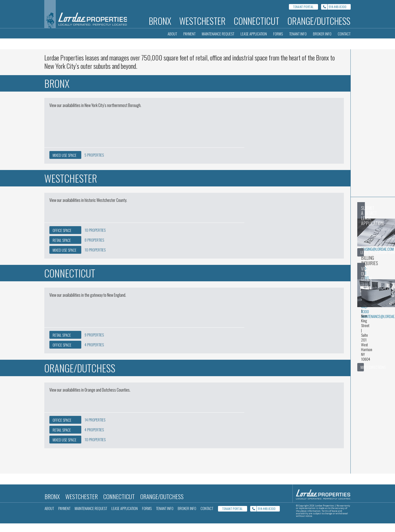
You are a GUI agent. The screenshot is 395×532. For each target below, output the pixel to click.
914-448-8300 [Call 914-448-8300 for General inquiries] (248, 230)
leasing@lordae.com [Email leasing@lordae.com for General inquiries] (254, 235)
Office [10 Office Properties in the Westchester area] (62, 239)
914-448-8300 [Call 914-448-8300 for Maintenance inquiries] (248, 268)
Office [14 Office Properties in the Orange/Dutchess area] (62, 429)
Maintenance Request (218, 34)
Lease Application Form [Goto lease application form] (320, 253)
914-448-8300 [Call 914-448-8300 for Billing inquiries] (248, 249)
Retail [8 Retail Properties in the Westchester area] (62, 249)
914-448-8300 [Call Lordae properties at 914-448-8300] (338, 7)
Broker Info (322, 34)
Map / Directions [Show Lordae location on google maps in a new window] (315, 325)
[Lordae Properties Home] (86, 14)
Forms (278, 34)
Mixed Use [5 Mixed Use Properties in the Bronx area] (65, 164)
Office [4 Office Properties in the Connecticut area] (62, 353)
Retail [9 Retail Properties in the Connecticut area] (62, 344)
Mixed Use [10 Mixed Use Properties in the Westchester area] (65, 259)
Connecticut (256, 21)
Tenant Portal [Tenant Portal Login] (303, 7)
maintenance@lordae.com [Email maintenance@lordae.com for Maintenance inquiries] (258, 273)
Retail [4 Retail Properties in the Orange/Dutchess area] (62, 438)
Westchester (202, 21)
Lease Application (254, 34)
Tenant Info (298, 34)
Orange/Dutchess (319, 21)
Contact (344, 34)
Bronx (160, 21)
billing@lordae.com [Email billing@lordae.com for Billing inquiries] (254, 254)
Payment (189, 34)
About (172, 34)
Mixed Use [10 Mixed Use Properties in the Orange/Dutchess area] (65, 448)
